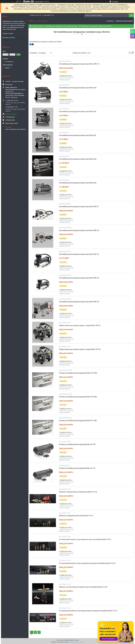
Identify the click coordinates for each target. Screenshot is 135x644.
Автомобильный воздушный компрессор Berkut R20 (78, 159)
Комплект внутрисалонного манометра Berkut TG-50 (78, 492)
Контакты (110, 21)
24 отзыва (115, 1)
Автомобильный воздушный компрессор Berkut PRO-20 (79, 230)
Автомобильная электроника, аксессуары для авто (61, 26)
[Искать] (131, 15)
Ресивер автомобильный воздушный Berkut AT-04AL (78, 373)
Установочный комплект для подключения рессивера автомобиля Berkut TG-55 (88, 611)
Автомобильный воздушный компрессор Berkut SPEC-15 (79, 64)
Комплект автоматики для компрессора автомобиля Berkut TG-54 (83, 587)
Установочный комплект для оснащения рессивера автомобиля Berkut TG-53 (87, 563)
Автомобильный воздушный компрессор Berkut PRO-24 (79, 302)
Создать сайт (39, 1)
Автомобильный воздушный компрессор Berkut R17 (78, 135)
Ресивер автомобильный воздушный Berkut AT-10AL (78, 421)
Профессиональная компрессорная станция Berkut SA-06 (80, 349)
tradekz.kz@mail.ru (11, 114)
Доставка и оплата (9, 38)
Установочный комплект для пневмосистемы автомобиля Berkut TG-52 (85, 539)
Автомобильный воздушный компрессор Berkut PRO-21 (79, 254)
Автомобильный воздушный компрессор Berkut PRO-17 (79, 207)
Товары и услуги (8, 33)
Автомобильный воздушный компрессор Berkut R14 (78, 88)
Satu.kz (77, 640)
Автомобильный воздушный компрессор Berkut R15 (78, 112)
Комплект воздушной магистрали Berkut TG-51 (76, 516)
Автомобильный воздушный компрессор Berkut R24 (78, 183)
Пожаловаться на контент (76, 642)
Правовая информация (124, 21)
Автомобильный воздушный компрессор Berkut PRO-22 (79, 278)
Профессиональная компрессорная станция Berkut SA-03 (80, 325)
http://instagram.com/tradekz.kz (16, 129)
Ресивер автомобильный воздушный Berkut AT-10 (77, 468)
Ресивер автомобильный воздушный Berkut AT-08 (77, 444)
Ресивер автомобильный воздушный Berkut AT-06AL (78, 397)
